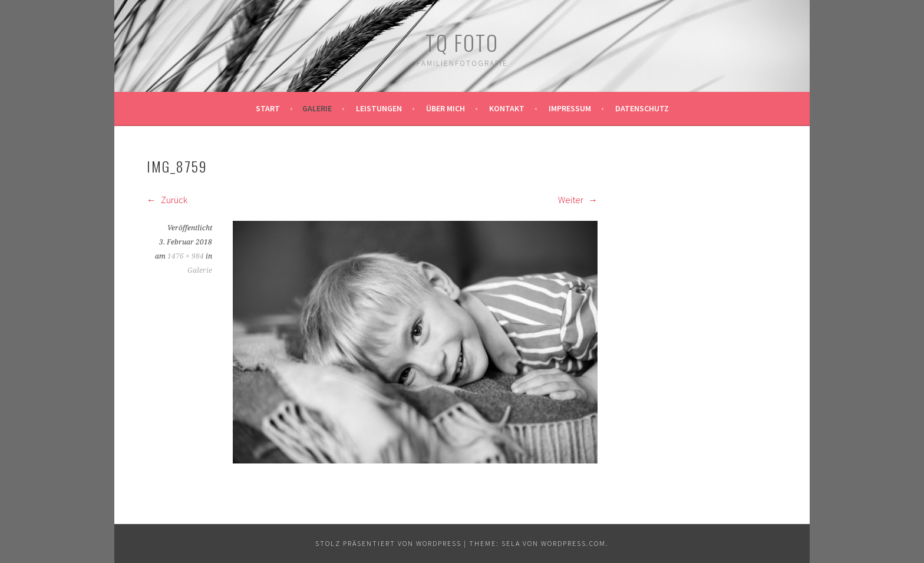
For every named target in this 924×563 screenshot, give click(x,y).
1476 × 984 (186, 256)
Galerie (317, 108)
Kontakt (507, 108)
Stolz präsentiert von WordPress (388, 543)
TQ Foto (462, 42)
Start (268, 108)
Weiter (578, 200)
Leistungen (379, 108)
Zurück (167, 200)
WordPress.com (573, 543)
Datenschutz (642, 108)
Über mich (445, 108)
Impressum (570, 108)
